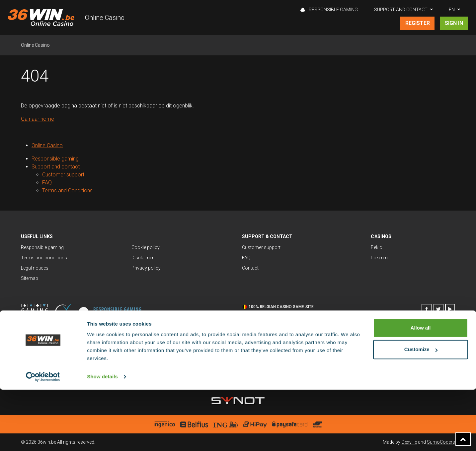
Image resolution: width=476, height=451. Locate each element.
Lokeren (379, 258)
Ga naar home (38, 119)
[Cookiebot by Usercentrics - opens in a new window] (43, 438)
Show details (102, 438)
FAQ (47, 183)
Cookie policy (146, 247)
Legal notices (35, 268)
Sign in (454, 23)
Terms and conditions (44, 258)
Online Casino (105, 18)
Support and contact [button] (401, 10)
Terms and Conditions (67, 191)
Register (418, 23)
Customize (421, 411)
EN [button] (452, 10)
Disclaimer (143, 258)
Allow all (421, 389)
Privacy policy (146, 268)
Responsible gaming (329, 10)
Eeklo (376, 247)
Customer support (63, 175)
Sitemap (30, 278)
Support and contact (56, 167)
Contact (250, 268)
